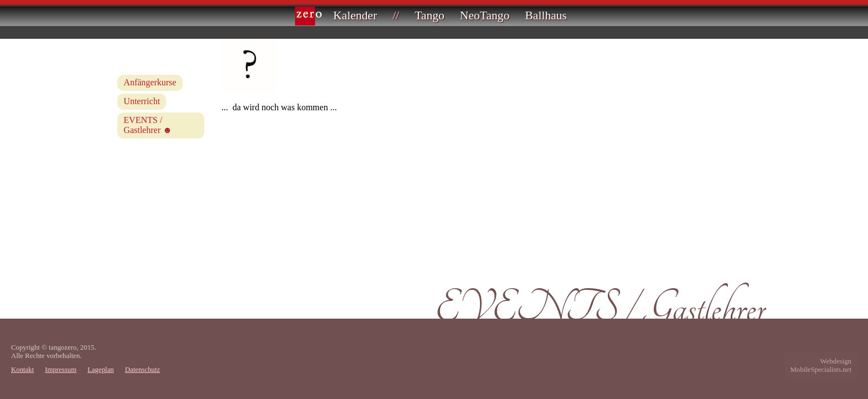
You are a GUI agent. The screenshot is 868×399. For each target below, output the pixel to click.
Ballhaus (546, 16)
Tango (430, 16)
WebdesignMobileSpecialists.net (821, 365)
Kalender (355, 16)
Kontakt (22, 370)
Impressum (61, 370)
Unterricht (142, 101)
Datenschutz (143, 370)
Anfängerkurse (150, 82)
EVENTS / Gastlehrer (143, 125)
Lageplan (101, 370)
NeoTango (485, 16)
